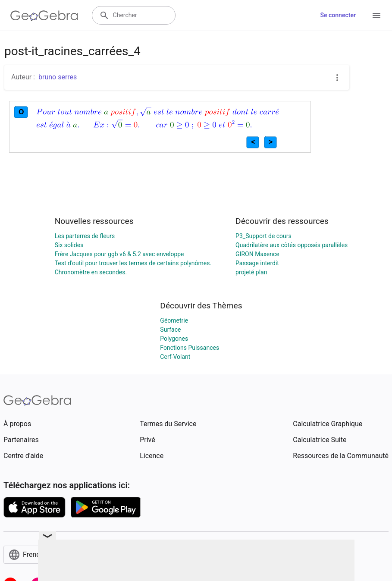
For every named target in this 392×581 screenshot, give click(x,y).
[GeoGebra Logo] (44, 16)
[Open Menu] (376, 16)
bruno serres (58, 77)
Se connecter (338, 15)
